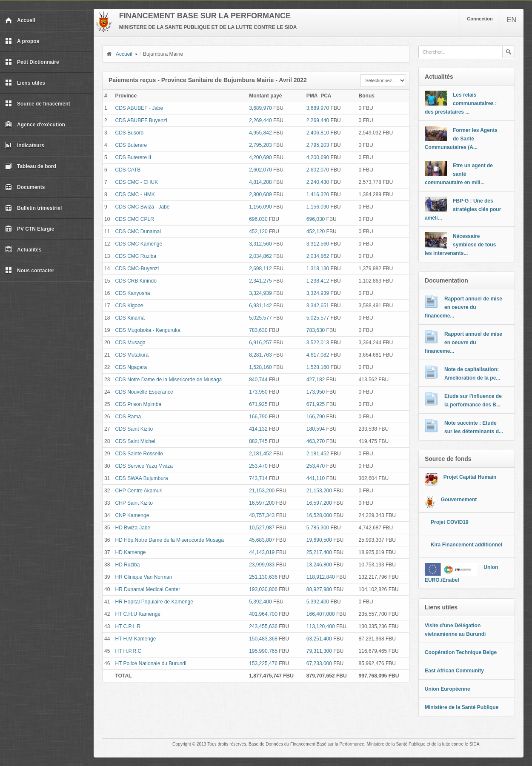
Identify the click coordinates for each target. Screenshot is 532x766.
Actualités (23, 250)
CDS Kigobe (129, 306)
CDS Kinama (130, 318)
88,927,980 (319, 589)
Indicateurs (25, 146)
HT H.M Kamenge (136, 639)
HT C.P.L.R (128, 626)
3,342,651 (318, 306)
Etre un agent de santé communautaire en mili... (459, 174)
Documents (25, 187)
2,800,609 (260, 194)
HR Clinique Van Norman (144, 577)
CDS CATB (128, 170)
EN (512, 20)
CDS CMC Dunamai (138, 232)
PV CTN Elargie (30, 229)
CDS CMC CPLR (135, 219)
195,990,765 (263, 651)
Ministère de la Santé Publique (462, 707)
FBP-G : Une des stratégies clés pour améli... (463, 209)
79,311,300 (319, 651)
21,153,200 (262, 491)
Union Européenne (448, 689)
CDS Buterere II (133, 157)
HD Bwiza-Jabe (133, 528)
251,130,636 (263, 577)
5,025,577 (260, 318)
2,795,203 (260, 145)
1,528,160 (260, 367)
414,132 (258, 429)
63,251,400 (319, 639)
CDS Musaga (130, 343)
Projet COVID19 (450, 522)
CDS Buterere (131, 145)
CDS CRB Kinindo (136, 281)
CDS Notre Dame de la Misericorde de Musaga (169, 380)
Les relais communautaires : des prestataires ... (461, 103)
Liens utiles (25, 83)
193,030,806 (263, 589)
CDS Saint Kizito (134, 429)
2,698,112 (260, 269)
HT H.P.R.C (129, 651)
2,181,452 (260, 454)
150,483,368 (263, 639)
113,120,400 (321, 626)
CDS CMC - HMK (135, 194)
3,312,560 (260, 244)
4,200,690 (260, 157)
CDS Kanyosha (133, 293)
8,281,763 (260, 355)
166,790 (258, 417)
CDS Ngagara (131, 367)
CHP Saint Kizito (134, 503)
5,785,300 (318, 528)
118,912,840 (321, 577)
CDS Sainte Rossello (139, 454)
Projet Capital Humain (470, 477)
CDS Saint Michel (135, 441)
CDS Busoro (130, 133)
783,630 (258, 330)
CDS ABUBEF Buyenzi (141, 120)
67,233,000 (319, 663)
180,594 (316, 429)
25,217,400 (319, 552)
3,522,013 (318, 343)
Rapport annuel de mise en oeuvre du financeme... (463, 307)
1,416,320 (318, 194)
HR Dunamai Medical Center (148, 589)
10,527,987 (262, 528)
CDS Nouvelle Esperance (144, 392)
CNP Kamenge (132, 515)
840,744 (258, 380)
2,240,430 (318, 182)
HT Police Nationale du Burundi (151, 663)
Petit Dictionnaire (32, 62)
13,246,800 (319, 565)
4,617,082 (318, 355)
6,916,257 (260, 343)
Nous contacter (30, 271)
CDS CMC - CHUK (137, 182)
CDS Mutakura (132, 355)
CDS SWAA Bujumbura (142, 478)
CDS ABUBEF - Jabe (139, 108)
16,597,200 (262, 503)
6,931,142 (260, 306)
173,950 (258, 392)
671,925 (258, 404)
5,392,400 (260, 602)
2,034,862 (260, 256)
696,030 (258, 219)
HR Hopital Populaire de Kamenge (154, 602)
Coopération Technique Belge (461, 652)
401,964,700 (263, 614)
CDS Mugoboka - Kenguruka (148, 330)
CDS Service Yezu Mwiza (144, 466)
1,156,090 (260, 207)
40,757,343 (262, 515)
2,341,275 (260, 281)
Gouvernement (459, 500)
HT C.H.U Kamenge (138, 614)
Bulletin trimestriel (33, 208)
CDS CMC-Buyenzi (137, 269)
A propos (22, 41)
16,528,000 (319, 515)
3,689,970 (260, 108)
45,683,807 (262, 540)
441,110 (316, 478)
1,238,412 (318, 281)
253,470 (258, 466)
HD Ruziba (128, 565)
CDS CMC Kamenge (139, 244)
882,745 (258, 441)
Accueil (20, 20)
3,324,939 (260, 293)
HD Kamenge (131, 552)
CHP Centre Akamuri (139, 491)
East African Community (454, 671)
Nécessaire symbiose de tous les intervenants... (460, 245)
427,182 (316, 380)
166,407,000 (321, 614)
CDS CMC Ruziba (136, 256)
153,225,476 (263, 663)
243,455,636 (263, 626)
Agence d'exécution (35, 125)
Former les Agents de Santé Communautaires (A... (461, 139)
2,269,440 (260, 120)
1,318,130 (318, 269)
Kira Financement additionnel (466, 545)
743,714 (258, 478)
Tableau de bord (31, 166)
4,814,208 (260, 182)
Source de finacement (38, 104)
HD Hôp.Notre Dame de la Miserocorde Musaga (170, 540)
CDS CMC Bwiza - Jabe (143, 207)
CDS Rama (128, 417)
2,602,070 (260, 170)
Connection (480, 19)
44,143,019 (262, 552)
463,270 (316, 441)
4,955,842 (260, 133)
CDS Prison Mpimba (139, 404)
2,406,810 (318, 133)
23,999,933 (262, 565)
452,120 (258, 232)
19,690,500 (319, 540)
